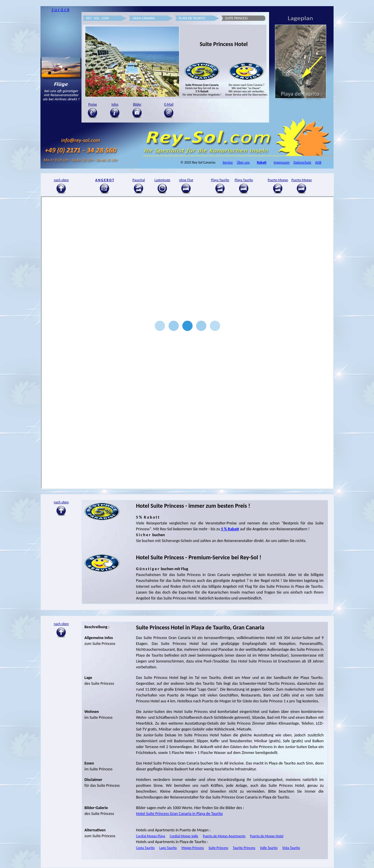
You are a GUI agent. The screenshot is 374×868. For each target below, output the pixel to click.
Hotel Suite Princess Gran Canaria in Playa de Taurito (179, 814)
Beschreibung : (97, 627)
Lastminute (162, 180)
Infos (115, 104)
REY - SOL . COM (98, 18)
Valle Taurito (269, 848)
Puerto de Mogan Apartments (224, 836)
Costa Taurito (145, 848)
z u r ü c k (61, 10)
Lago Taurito (168, 848)
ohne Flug (186, 180)
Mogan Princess (193, 848)
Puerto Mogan (278, 180)
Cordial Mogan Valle (184, 836)
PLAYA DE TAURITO (192, 18)
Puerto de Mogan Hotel (267, 836)
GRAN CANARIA (144, 18)
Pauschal (139, 180)
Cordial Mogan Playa (151, 836)
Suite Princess (218, 848)
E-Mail (169, 104)
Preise (93, 104)
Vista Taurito (291, 848)
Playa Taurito (220, 180)
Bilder (137, 104)
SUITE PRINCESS (236, 18)
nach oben (61, 624)
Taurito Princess (244, 848)
